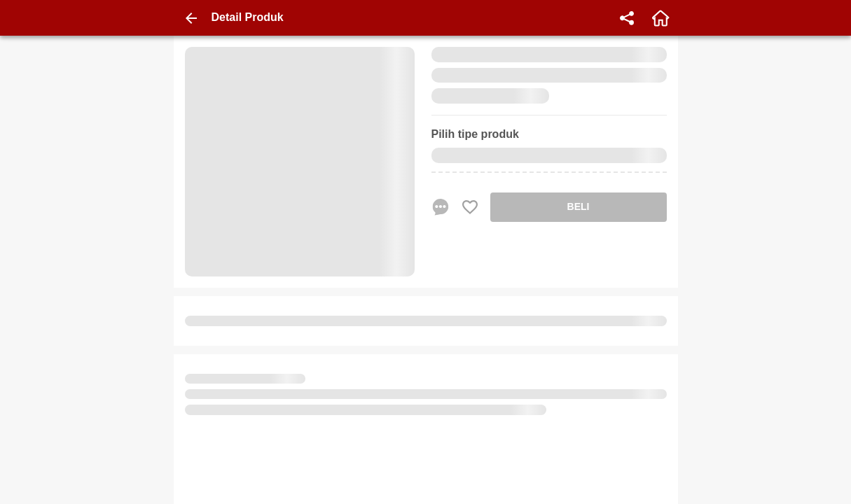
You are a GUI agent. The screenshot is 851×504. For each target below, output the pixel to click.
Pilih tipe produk (475, 134)
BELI (579, 206)
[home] (660, 18)
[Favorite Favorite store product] (470, 207)
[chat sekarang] (441, 207)
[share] (627, 18)
